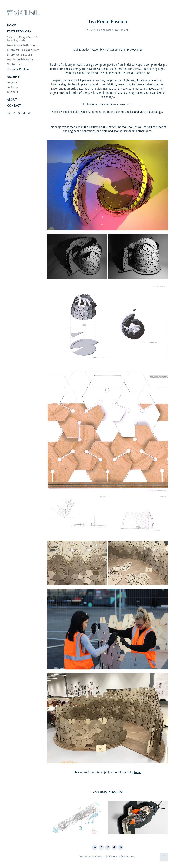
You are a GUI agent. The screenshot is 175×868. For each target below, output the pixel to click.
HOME (11, 25)
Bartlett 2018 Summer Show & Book (111, 127)
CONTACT (14, 105)
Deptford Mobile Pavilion (20, 59)
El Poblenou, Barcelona (19, 55)
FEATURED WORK (19, 31)
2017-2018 (12, 92)
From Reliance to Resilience (22, 45)
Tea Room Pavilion (18, 69)
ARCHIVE (13, 77)
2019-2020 (13, 82)
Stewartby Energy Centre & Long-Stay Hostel (22, 39)
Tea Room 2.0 (15, 64)
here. (137, 772)
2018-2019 (12, 87)
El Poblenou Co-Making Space (23, 50)
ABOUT (12, 99)
